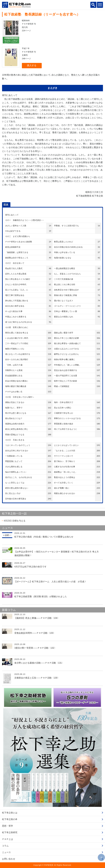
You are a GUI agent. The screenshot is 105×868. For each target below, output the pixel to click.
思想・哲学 (8, 826)
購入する (32, 65)
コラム (5, 846)
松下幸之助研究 (10, 832)
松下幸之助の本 (10, 819)
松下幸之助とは (10, 813)
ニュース (6, 852)
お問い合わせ (9, 859)
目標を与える (15, 521)
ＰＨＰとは (8, 839)
